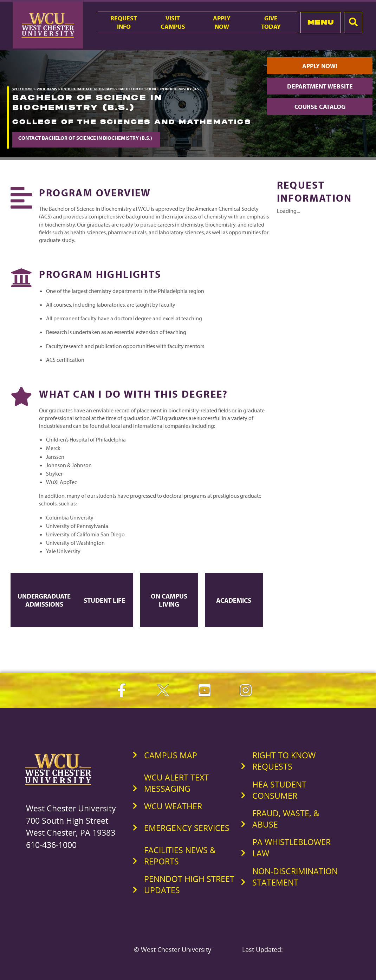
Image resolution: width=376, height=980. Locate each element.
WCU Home (22, 89)
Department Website (320, 86)
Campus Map (171, 755)
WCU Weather (173, 806)
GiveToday (271, 22)
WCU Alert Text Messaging (176, 783)
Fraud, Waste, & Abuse (286, 819)
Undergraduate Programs (88, 89)
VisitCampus (173, 22)
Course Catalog (320, 106)
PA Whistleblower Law (291, 848)
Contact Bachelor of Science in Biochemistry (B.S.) (86, 138)
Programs (47, 89)
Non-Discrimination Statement (295, 877)
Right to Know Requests (284, 761)
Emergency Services (187, 828)
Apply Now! (320, 66)
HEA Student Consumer (279, 790)
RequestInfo (124, 22)
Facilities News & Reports (180, 856)
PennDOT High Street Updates (189, 884)
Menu (321, 22)
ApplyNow (222, 22)
